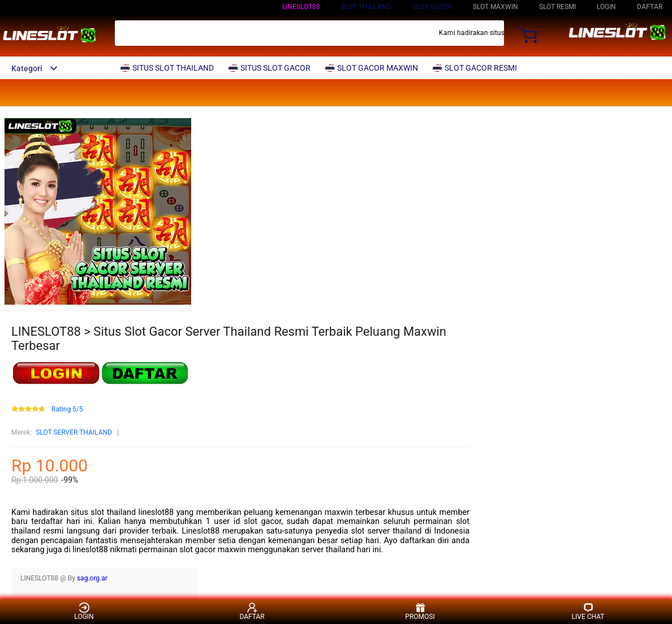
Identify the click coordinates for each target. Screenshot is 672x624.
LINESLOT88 (301, 7)
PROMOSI (420, 611)
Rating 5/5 (67, 409)
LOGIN (606, 7)
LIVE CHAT (588, 611)
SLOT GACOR (432, 7)
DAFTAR (650, 7)
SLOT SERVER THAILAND (74, 432)
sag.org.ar (92, 578)
